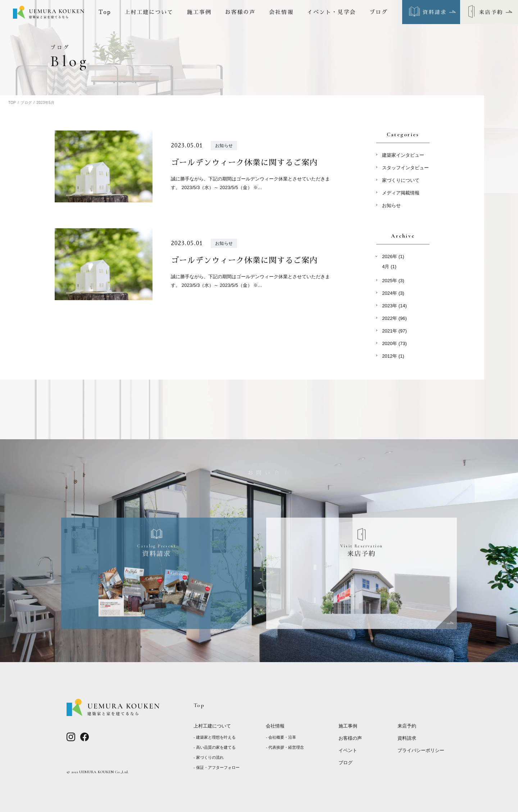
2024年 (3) (393, 293)
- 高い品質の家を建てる (215, 747)
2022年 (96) (394, 318)
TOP (12, 103)
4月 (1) (389, 267)
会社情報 (281, 12)
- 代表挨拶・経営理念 (285, 747)
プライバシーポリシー (421, 750)
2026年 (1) (393, 256)
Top (105, 12)
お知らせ (391, 205)
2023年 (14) (394, 306)
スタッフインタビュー (405, 168)
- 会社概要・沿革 (281, 737)
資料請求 (407, 738)
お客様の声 (240, 12)
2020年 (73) (394, 343)
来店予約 (407, 726)
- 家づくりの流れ (209, 757)
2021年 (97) (394, 331)
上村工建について (149, 12)
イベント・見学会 (332, 12)
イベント (348, 750)
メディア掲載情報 (401, 193)
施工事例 (199, 12)
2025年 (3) (393, 281)
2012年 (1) (393, 356)
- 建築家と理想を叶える (215, 737)
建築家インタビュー (403, 155)
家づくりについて (401, 180)
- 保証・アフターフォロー (217, 767)
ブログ (379, 12)
